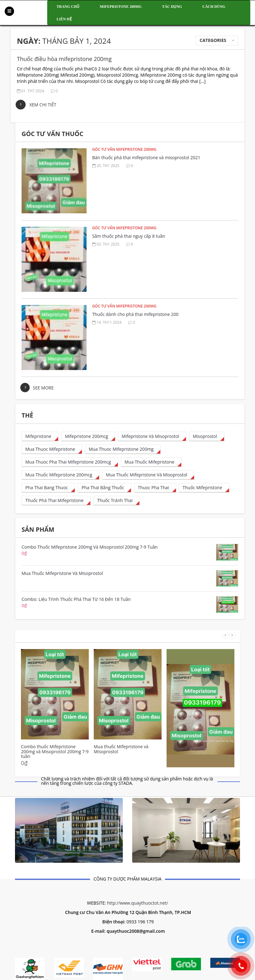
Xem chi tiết (43, 105)
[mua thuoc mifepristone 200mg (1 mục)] (123, 449)
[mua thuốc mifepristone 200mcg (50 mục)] (60, 475)
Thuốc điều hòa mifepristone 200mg (64, 59)
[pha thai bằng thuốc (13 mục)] (105, 488)
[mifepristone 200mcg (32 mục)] (88, 437)
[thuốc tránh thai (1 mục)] (117, 501)
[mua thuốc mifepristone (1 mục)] (151, 462)
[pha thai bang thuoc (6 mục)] (48, 488)
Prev (225, 635)
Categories (213, 40)
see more (43, 388)
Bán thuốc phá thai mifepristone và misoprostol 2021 (146, 157)
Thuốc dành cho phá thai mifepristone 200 (135, 314)
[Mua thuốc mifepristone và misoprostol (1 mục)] (148, 475)
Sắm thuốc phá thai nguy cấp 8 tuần (129, 236)
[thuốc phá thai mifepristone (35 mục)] (56, 501)
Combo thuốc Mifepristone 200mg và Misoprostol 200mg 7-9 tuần (55, 751)
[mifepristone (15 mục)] (40, 437)
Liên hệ (64, 19)
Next (232, 635)
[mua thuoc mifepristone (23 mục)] (52, 449)
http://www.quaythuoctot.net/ (137, 903)
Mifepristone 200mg (121, 7)
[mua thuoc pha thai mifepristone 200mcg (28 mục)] (70, 462)
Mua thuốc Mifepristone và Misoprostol (121, 749)
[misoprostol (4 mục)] (207, 437)
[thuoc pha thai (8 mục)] (155, 488)
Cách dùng (214, 7)
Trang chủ (68, 7)
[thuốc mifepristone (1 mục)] (204, 488)
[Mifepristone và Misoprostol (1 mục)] (152, 437)
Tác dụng (172, 7)
